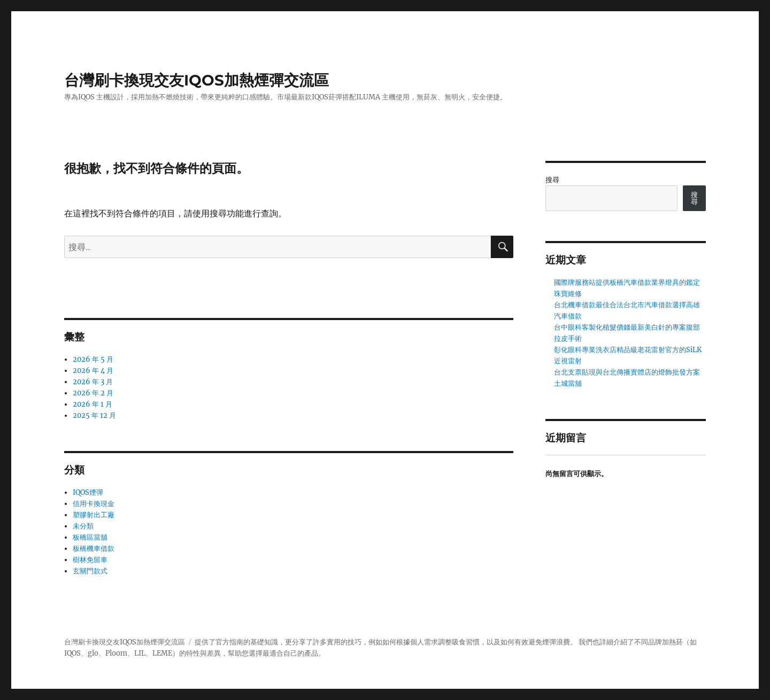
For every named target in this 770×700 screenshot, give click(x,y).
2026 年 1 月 (93, 404)
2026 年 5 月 (93, 359)
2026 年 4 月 (93, 371)
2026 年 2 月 (93, 393)
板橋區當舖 (90, 537)
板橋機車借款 (94, 549)
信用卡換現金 (94, 504)
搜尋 (552, 180)
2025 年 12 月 (94, 415)
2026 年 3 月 (93, 382)
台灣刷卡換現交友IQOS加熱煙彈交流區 (197, 80)
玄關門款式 (90, 571)
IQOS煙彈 (88, 492)
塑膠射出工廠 (94, 515)
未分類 (83, 526)
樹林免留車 (90, 560)
